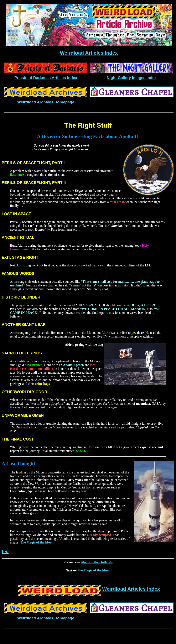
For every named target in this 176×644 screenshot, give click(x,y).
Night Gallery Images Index (132, 78)
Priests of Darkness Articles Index (46, 78)
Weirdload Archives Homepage (46, 102)
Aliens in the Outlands (97, 562)
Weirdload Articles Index (89, 53)
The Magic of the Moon (37, 542)
